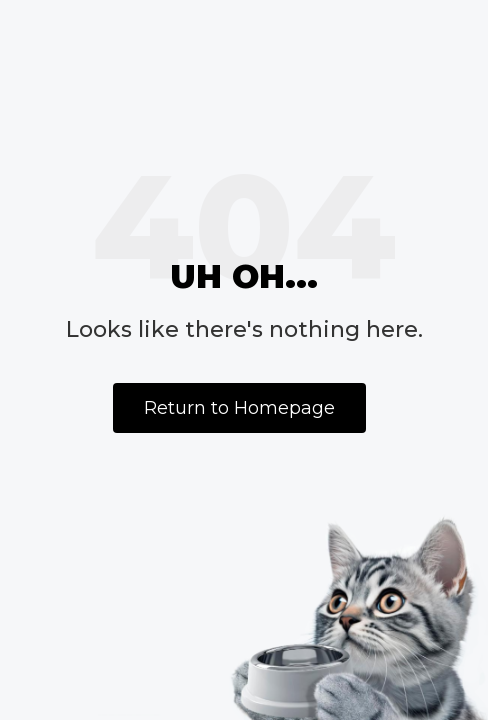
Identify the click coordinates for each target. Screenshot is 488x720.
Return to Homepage (239, 408)
